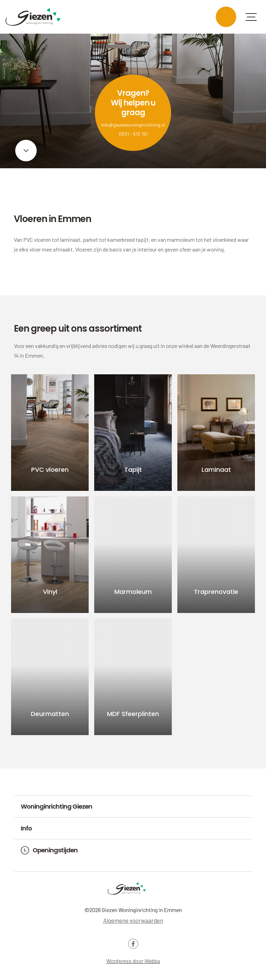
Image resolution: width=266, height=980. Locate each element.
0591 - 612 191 (133, 134)
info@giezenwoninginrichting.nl (133, 125)
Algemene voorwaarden (133, 920)
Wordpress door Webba (133, 961)
